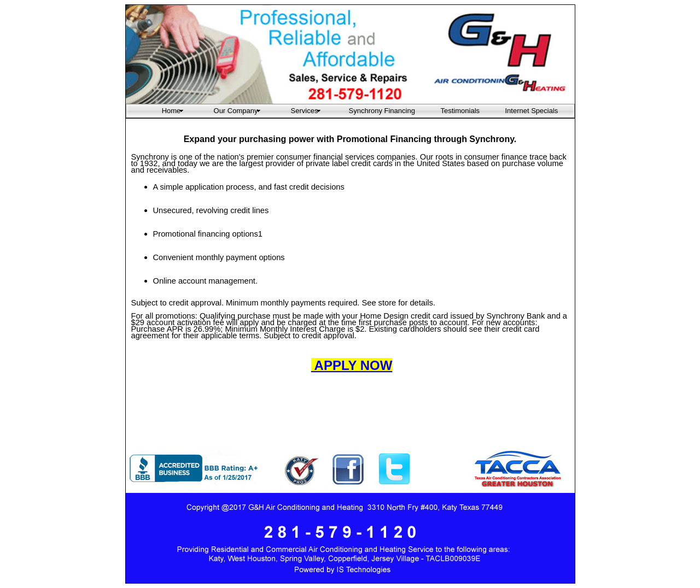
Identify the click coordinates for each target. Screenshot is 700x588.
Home (171, 111)
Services (305, 111)
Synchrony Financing (382, 111)
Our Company (236, 111)
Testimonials (460, 111)
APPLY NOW (352, 365)
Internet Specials (524, 111)
